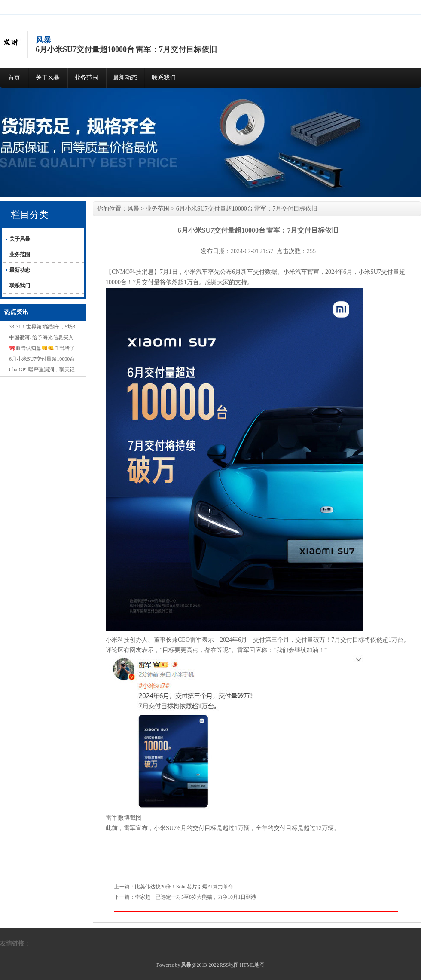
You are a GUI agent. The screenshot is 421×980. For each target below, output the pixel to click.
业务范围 (86, 78)
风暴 (133, 209)
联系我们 (164, 78)
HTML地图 (252, 965)
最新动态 (125, 78)
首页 (14, 78)
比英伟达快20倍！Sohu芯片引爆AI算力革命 (184, 887)
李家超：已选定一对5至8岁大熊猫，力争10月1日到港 (195, 897)
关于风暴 (48, 78)
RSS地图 (229, 965)
